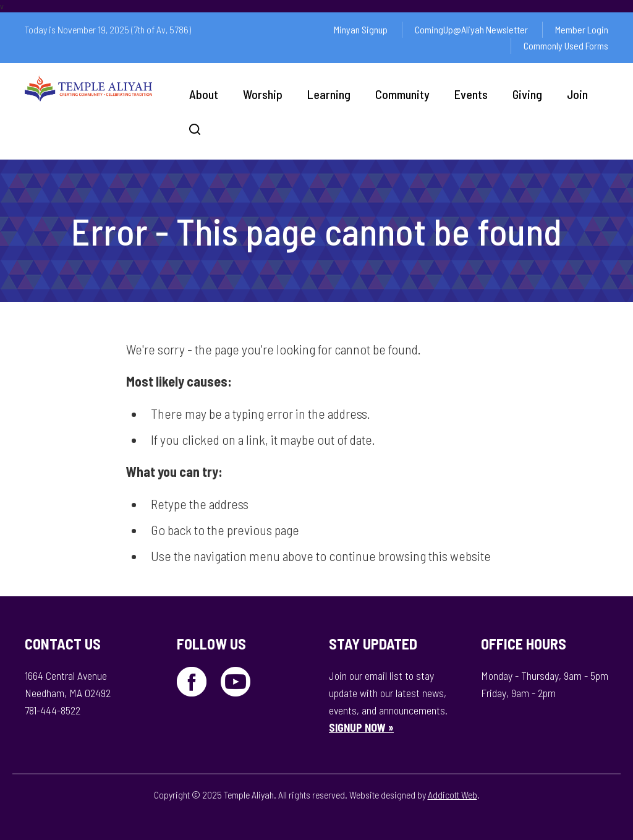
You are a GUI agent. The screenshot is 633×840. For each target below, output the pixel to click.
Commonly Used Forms (566, 45)
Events (471, 94)
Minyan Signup (361, 29)
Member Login (582, 29)
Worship (263, 94)
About (204, 94)
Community (402, 94)
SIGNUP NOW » (361, 727)
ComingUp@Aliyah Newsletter (471, 29)
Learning (329, 94)
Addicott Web (452, 795)
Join (577, 94)
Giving (527, 94)
